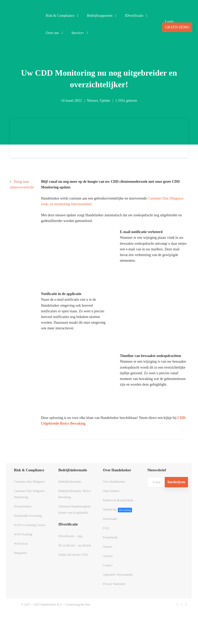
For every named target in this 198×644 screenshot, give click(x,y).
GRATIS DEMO (177, 27)
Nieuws (92, 101)
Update (105, 101)
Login (169, 22)
